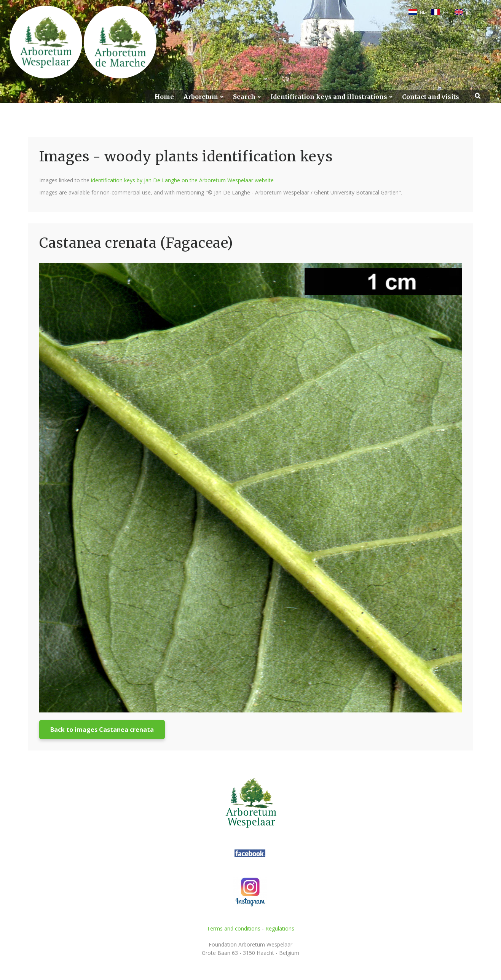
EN (469, 12)
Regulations (280, 928)
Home (164, 97)
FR (446, 12)
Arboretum (201, 97)
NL (423, 12)
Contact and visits (431, 97)
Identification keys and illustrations (329, 97)
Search (244, 97)
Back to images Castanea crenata (102, 730)
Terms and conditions (234, 928)
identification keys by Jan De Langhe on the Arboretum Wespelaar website (182, 180)
